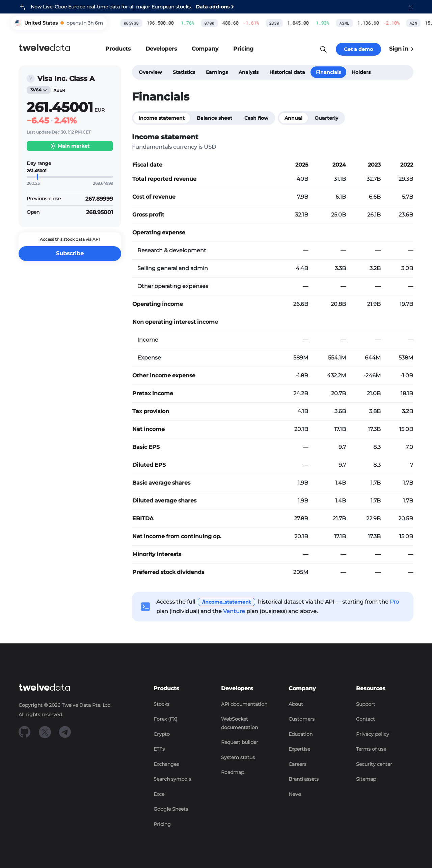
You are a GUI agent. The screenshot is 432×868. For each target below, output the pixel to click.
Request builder (240, 742)
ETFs (159, 749)
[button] (411, 7)
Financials (328, 72)
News (295, 794)
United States (41, 23)
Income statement (162, 118)
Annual (293, 118)
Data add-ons (213, 7)
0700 (149, 23)
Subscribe (70, 253)
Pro (394, 602)
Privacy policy (373, 734)
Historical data (287, 72)
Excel (160, 794)
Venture (234, 611)
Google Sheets (171, 809)
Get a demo (358, 49)
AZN (353, 23)
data (45, 48)
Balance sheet (214, 118)
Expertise (299, 749)
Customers (302, 719)
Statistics (184, 72)
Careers (298, 764)
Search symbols (172, 779)
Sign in (401, 49)
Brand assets (304, 779)
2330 (214, 23)
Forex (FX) (166, 719)
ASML (284, 23)
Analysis (249, 72)
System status (238, 757)
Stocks (161, 704)
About (296, 704)
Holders (361, 72)
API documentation (244, 704)
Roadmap (233, 772)
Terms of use (371, 749)
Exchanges (166, 764)
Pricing (162, 824)
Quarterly (326, 118)
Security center (374, 764)
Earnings (217, 72)
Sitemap (366, 779)
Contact (366, 719)
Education (301, 734)
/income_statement (226, 602)
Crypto (162, 734)
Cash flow (256, 118)
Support (366, 704)
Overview (150, 72)
